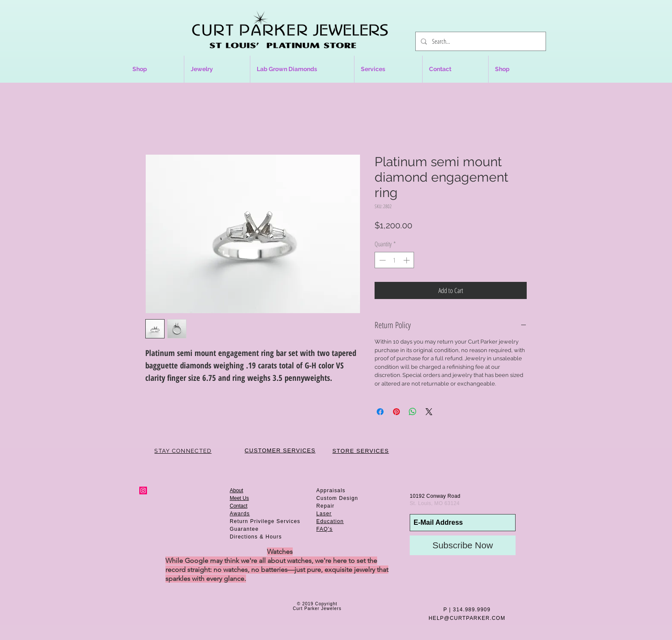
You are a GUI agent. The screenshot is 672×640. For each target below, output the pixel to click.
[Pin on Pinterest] (396, 412)
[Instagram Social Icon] (143, 490)
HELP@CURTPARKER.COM (467, 618)
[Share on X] (429, 412)
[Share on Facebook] (380, 412)
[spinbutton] (394, 260)
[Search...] (480, 41)
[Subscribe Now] (463, 545)
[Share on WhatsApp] (413, 412)
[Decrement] (382, 260)
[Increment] (407, 260)
